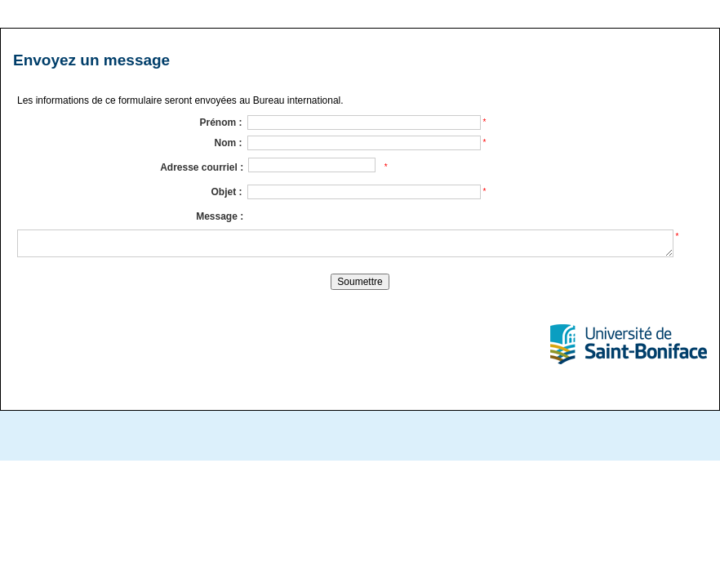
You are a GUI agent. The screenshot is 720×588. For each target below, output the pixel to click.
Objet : (227, 192)
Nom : (229, 143)
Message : (220, 216)
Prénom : (220, 122)
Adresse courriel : (202, 167)
